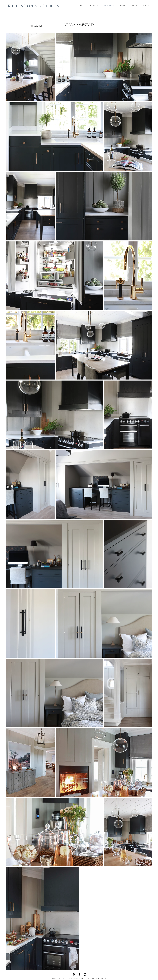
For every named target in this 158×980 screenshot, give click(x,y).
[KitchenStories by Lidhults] (33, 6)
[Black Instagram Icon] (85, 974)
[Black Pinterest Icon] (74, 974)
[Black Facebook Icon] (79, 974)
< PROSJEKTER (36, 26)
